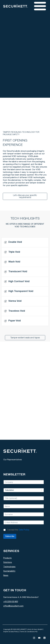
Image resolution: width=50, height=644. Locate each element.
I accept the (18, 530)
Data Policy (24, 530)
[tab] (25, 242)
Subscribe (10, 536)
